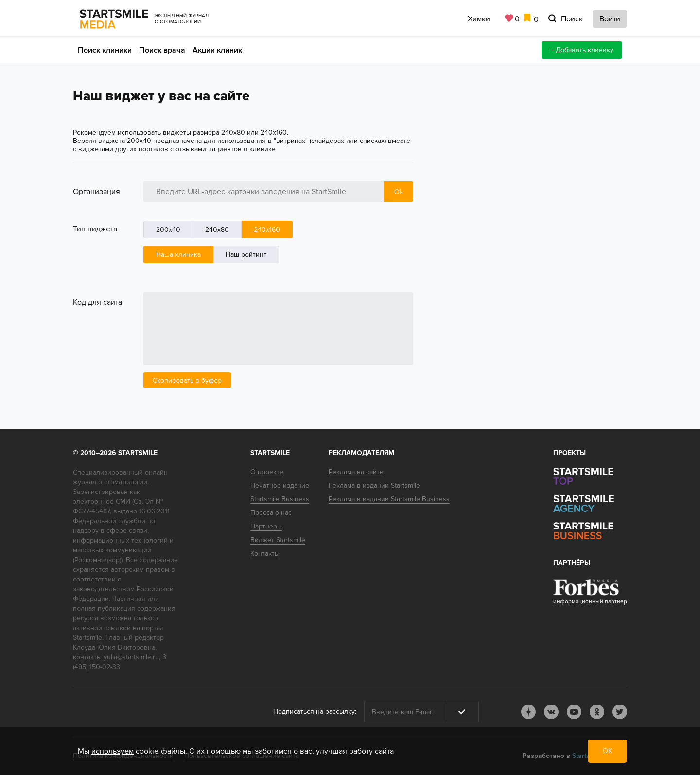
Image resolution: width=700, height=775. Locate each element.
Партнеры (266, 526)
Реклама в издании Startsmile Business (389, 499)
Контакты (265, 554)
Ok (399, 192)
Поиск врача (162, 50)
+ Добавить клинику (582, 50)
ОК (607, 751)
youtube (574, 712)
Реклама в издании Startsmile (374, 485)
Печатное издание (280, 485)
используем (113, 751)
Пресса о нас (271, 513)
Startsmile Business (280, 499)
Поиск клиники (105, 50)
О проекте (267, 472)
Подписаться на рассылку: (315, 712)
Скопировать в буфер (187, 380)
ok (597, 712)
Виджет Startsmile (278, 540)
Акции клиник (217, 50)
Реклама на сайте (356, 472)
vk (551, 712)
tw (620, 712)
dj (528, 712)
